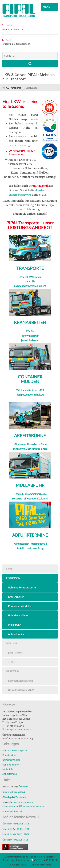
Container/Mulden (11, 760)
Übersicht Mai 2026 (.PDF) (16, 834)
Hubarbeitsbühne (18, 615)
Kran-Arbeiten (16, 597)
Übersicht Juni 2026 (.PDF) (16, 840)
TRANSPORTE (30, 268)
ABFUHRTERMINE (30, 535)
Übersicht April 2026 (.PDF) (16, 829)
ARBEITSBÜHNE (30, 436)
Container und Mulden (21, 606)
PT (32, 860)
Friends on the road (12, 811)
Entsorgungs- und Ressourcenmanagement (24, 806)
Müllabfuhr (14, 625)
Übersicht (23, 787)
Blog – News (15, 653)
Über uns (11, 643)
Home (9, 569)
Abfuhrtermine (16, 634)
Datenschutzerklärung (20, 681)
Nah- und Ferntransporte (22, 587)
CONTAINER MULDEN (30, 379)
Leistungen (12, 578)
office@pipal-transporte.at (18, 729)
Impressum (12, 671)
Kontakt (11, 662)
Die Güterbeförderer (23, 802)
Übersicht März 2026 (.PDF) (16, 824)
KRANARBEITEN (30, 322)
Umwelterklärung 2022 (21, 690)
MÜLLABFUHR (30, 485)
